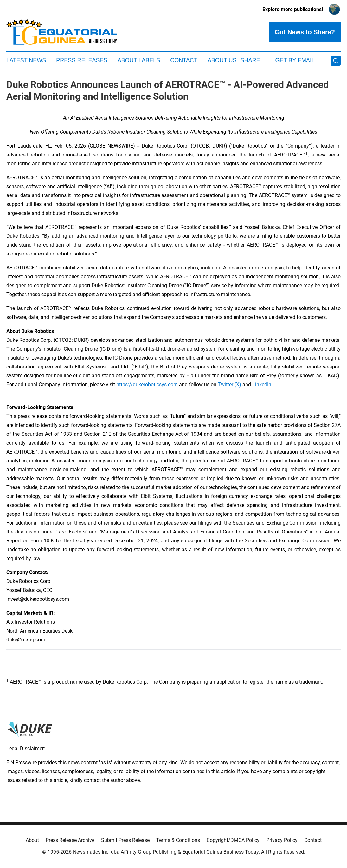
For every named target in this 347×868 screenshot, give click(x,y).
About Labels (139, 60)
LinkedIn (261, 384)
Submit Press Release (125, 840)
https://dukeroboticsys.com (146, 384)
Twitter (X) (229, 384)
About (32, 840)
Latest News (26, 60)
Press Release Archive (70, 840)
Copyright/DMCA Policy (233, 840)
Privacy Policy (282, 840)
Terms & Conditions (178, 840)
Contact (184, 60)
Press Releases (82, 60)
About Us (222, 60)
